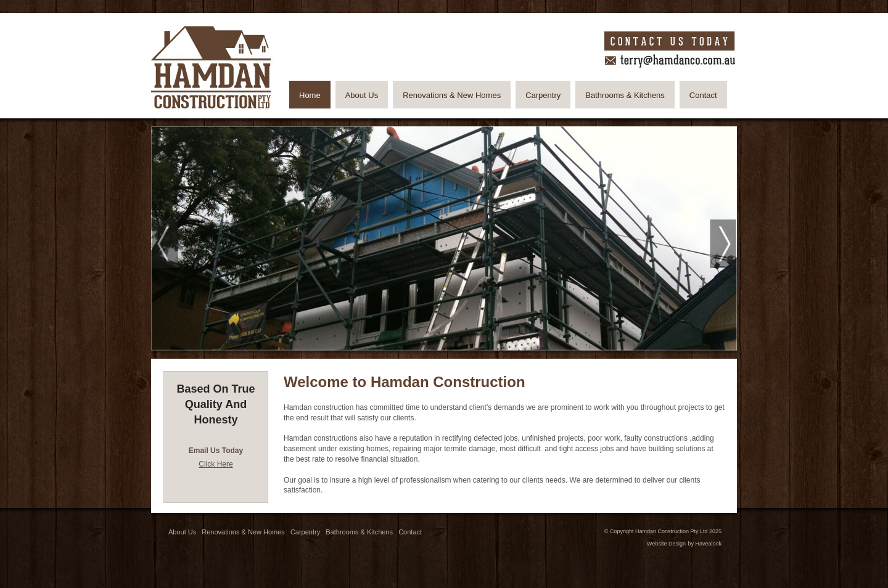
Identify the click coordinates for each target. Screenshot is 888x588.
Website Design (666, 544)
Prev (165, 244)
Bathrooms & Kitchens (359, 532)
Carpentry (305, 532)
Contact (410, 532)
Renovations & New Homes (243, 532)
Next (723, 244)
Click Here (216, 464)
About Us (182, 532)
